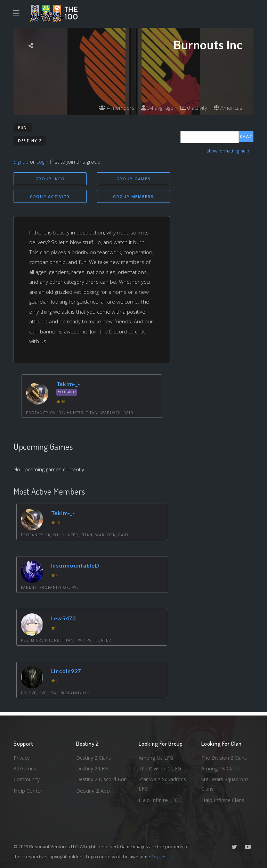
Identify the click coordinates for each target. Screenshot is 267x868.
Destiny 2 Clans (95, 756)
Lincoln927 (68, 672)
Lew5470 (65, 619)
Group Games (134, 179)
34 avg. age (154, 108)
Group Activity (50, 197)
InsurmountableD (77, 566)
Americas (228, 108)
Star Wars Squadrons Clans (226, 784)
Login (44, 162)
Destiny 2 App (93, 800)
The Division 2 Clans (225, 756)
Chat (246, 137)
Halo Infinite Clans (223, 800)
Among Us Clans (221, 767)
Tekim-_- (69, 384)
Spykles (159, 857)
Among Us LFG (156, 756)
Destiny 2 (30, 141)
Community (27, 779)
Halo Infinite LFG (159, 800)
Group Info (50, 179)
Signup (22, 162)
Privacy (22, 756)
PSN (23, 127)
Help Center (28, 790)
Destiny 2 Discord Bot (98, 784)
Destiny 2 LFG (93, 767)
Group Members (133, 197)
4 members (112, 108)
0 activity (192, 108)
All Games (25, 767)
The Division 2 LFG (161, 767)
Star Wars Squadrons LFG (164, 784)
